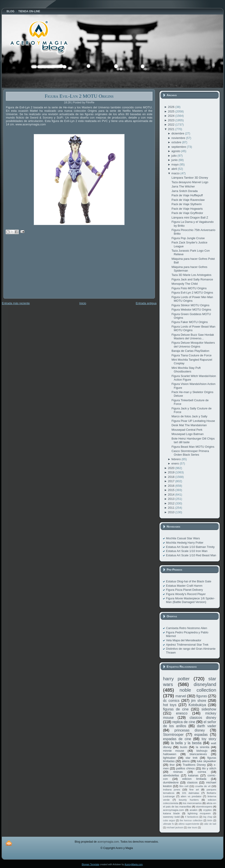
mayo (175, 164)
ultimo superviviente (189, 824)
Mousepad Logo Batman (187, 434)
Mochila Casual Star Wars (183, 538)
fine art (194, 789)
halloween (170, 754)
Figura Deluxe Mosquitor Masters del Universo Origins (193, 344)
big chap (208, 817)
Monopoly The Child (184, 284)
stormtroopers (204, 806)
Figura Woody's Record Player (186, 594)
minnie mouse (174, 751)
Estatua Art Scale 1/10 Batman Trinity (190, 547)
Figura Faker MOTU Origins (189, 322)
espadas (201, 735)
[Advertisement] (37, 270)
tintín (210, 821)
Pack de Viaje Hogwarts (187, 209)
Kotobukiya (197, 705)
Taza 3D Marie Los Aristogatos (191, 275)
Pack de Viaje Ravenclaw (188, 200)
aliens (186, 761)
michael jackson (175, 828)
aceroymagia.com (173, 810)
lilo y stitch (209, 768)
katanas (193, 775)
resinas (178, 772)
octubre (177, 142)
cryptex (207, 810)
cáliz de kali (210, 824)
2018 (172, 477)
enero (176, 463)
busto (184, 747)
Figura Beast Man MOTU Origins (193, 447)
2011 (172, 508)
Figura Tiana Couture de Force (191, 355)
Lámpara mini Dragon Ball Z (190, 218)
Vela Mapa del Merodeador (184, 640)
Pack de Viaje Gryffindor (187, 213)
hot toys (170, 705)
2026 (172, 107)
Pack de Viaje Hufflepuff (187, 195)
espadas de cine (177, 739)
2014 (172, 495)
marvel (181, 696)
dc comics (171, 701)
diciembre (178, 133)
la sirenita (202, 747)
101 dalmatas (191, 793)
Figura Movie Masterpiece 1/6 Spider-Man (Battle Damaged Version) (191, 600)
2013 (172, 499)
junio (175, 160)
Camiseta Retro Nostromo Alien (187, 628)
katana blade (171, 813)
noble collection (198, 690)
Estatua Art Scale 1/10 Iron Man (187, 551)
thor (172, 765)
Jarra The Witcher (183, 186)
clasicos (192, 782)
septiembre (179, 147)
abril (175, 169)
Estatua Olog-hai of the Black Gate (189, 581)
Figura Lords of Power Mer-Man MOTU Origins (192, 299)
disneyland (205, 684)
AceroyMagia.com (134, 864)
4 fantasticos (192, 817)
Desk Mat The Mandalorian (189, 425)
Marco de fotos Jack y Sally (189, 416)
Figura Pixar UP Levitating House (193, 421)
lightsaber (169, 758)
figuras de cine (176, 709)
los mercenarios (192, 803)
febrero (176, 459)
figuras (202, 696)
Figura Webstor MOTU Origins (191, 310)
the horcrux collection (191, 821)
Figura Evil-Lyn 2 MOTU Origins (79, 96)
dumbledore (171, 782)
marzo (176, 173)
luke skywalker (207, 761)
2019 (172, 472)
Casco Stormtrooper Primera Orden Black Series (190, 453)
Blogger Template (90, 864)
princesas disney (189, 730)
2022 (172, 125)
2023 (172, 120)
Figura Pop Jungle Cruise (188, 238)
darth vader (207, 726)
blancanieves (198, 754)
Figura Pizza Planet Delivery (184, 590)
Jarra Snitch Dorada (185, 191)
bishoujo (202, 751)
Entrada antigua (146, 303)
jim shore (199, 701)
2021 (172, 129)
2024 (172, 116)
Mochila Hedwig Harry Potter (185, 543)
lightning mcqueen (199, 813)
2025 (172, 111)
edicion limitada (194, 779)
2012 (172, 503)
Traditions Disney (194, 765)
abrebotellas (171, 775)
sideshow (209, 709)
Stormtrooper (173, 735)
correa (202, 772)
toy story (209, 739)
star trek (192, 758)
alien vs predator (191, 796)
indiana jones (172, 789)
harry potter (176, 679)
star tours (192, 828)
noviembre (179, 138)
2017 (172, 481)
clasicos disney (203, 718)
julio (174, 156)
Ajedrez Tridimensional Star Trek (187, 645)
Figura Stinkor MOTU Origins (190, 305)
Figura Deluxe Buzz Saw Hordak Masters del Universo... (193, 337)
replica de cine (184, 722)
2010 (172, 512)
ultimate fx (168, 824)
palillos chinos (185, 768)
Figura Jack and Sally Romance (192, 279)
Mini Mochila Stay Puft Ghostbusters (186, 370)
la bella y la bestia (186, 743)
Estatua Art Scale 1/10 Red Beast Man (191, 555)
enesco (182, 713)
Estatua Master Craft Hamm (184, 586)
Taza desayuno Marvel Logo (190, 182)
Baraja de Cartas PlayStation (190, 351)
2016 (172, 486)
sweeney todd (171, 817)
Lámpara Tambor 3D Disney (190, 178)
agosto (176, 151)
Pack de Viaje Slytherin (186, 204)
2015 (172, 490)
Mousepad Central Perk (187, 430)
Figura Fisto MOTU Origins (189, 288)
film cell (184, 786)
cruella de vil (203, 786)
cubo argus (169, 821)
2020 (172, 468)
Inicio (83, 303)
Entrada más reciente (16, 303)
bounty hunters (189, 800)
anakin (194, 810)
